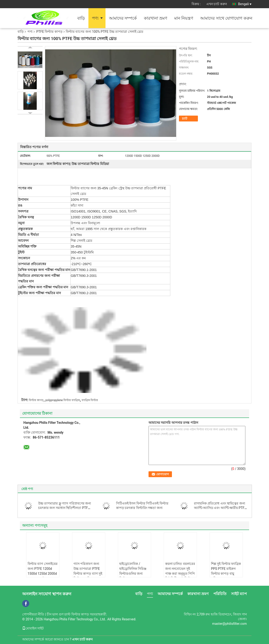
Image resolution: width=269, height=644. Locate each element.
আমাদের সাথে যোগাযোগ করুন (226, 18)
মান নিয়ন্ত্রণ (184, 18)
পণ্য (95, 18)
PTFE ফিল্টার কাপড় (49, 32)
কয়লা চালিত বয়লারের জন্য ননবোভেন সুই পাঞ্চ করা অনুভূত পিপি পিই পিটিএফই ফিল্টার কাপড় (180, 574)
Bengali (245, 4)
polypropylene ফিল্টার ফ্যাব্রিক (63, 400)
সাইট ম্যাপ (239, 594)
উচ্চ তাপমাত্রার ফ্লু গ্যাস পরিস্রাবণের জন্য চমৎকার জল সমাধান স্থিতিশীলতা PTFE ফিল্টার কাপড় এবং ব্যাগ (65, 508)
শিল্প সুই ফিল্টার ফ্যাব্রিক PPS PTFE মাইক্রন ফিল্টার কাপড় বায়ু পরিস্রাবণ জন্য (226, 571)
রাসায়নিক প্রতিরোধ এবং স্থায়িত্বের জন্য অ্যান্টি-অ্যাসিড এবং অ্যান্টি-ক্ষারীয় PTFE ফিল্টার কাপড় (220, 508)
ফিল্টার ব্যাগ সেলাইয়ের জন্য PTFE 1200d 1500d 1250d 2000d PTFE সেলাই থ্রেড (43, 571)
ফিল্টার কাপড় (36, 400)
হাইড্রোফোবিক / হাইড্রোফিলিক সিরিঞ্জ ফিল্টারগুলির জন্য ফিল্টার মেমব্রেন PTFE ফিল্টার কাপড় (134, 574)
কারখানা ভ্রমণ (155, 18)
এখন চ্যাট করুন (217, 4)
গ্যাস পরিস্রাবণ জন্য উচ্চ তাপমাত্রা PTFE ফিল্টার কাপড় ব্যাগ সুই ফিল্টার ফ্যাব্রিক (88, 571)
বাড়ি (81, 18)
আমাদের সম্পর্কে (123, 18)
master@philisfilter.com (229, 624)
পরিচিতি (220, 594)
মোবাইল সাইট (33, 628)
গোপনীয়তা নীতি (33, 614)
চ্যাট (185, 119)
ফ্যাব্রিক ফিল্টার (90, 400)
